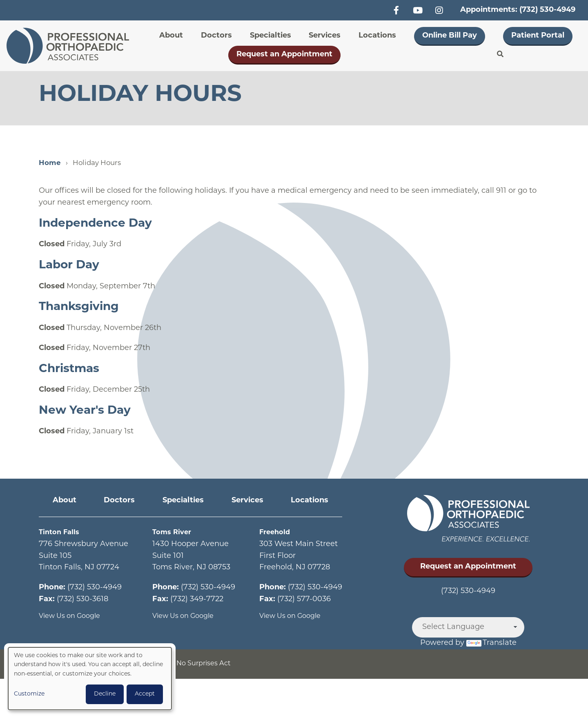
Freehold (276, 532)
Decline (105, 694)
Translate (491, 643)
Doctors (216, 36)
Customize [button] (29, 694)
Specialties (271, 36)
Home (50, 163)
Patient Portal (538, 36)
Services (325, 36)
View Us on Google (73, 616)
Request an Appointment (284, 55)
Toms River (174, 532)
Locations (377, 36)
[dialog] (90, 679)
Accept (145, 694)
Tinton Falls (61, 532)
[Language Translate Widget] (468, 627)
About (171, 36)
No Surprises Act (215, 664)
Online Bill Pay (450, 36)
